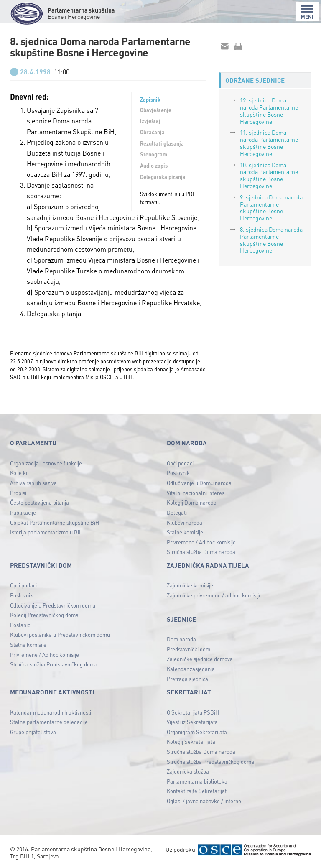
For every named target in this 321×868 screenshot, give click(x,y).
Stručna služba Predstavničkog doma (54, 664)
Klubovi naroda (185, 522)
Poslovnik (178, 473)
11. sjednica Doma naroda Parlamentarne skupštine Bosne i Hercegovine (269, 143)
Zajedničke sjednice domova (200, 659)
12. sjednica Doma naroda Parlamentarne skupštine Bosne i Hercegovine (269, 110)
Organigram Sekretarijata (197, 732)
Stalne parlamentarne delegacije (49, 722)
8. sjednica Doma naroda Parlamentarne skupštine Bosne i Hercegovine (271, 240)
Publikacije (23, 512)
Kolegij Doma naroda (192, 502)
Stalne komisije (185, 532)
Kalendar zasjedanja (191, 669)
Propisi (18, 493)
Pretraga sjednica (187, 679)
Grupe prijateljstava (33, 732)
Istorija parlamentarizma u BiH (46, 532)
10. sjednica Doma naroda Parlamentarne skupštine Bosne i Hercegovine (269, 175)
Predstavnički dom (189, 649)
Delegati (177, 512)
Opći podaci (180, 463)
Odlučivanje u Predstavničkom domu (53, 605)
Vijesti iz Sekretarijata (192, 722)
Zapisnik (150, 100)
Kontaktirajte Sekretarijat (197, 791)
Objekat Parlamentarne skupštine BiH (55, 522)
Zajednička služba (188, 771)
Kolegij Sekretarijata (191, 742)
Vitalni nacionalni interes (196, 493)
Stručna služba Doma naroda (201, 552)
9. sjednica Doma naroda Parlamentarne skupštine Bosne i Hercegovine (271, 207)
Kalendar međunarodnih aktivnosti (51, 712)
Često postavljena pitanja (39, 502)
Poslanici (21, 625)
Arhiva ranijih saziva (33, 483)
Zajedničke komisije (190, 585)
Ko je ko (19, 473)
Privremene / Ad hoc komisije (201, 542)
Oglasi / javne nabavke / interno (204, 801)
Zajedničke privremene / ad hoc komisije (214, 595)
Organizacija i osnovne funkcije (46, 463)
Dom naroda (181, 639)
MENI (307, 12)
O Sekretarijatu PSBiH (193, 712)
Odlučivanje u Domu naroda (199, 483)
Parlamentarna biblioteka (197, 781)
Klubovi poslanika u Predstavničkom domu (60, 634)
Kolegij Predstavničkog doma (44, 615)
